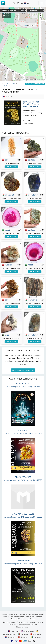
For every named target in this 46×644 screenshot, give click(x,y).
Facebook (21, 622)
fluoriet (7, 265)
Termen (5, 614)
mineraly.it (23, 634)
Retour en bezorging (17, 617)
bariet (6, 160)
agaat (6, 230)
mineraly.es (36, 634)
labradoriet (32, 195)
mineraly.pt (23, 637)
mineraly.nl (10, 637)
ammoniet (8, 195)
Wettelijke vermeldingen (18, 614)
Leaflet (24, 80)
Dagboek (7, 84)
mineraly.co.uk (28, 631)
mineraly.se (36, 637)
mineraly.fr (13, 631)
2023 (14, 84)
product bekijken (11, 167)
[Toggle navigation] (42, 3)
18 (12, 86)
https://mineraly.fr (23, 627)
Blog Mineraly (9, 622)
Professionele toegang (34, 617)
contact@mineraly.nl (26, 625)
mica (6, 335)
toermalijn (31, 300)
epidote (30, 160)
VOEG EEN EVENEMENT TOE (23, 370)
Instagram (31, 622)
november (6, 86)
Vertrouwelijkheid (34, 614)
